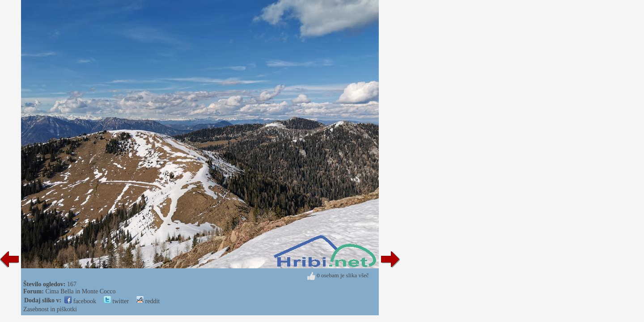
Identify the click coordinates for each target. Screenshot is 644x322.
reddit (148, 301)
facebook (80, 301)
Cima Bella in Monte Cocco (80, 291)
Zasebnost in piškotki (50, 309)
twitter (116, 301)
